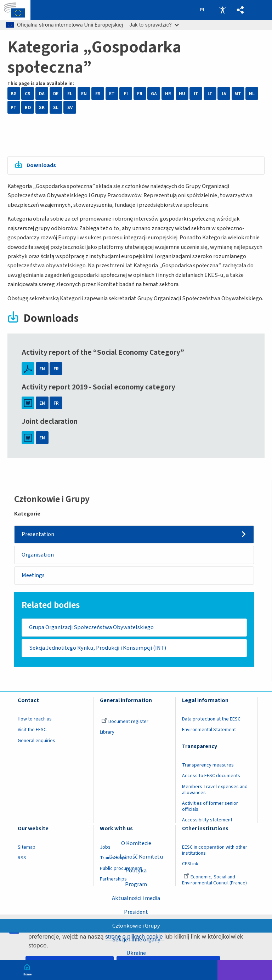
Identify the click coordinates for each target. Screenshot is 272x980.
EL (70, 94)
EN (84, 94)
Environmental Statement (209, 730)
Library (107, 733)
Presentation (38, 534)
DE (56, 94)
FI (126, 94)
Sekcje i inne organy (136, 939)
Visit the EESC (32, 730)
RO (28, 107)
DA (42, 94)
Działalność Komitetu (136, 857)
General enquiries (36, 741)
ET (112, 94)
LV (224, 94)
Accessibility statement (207, 821)
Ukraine (136, 953)
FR (140, 94)
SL (56, 107)
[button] (240, 10)
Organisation (38, 555)
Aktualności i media (136, 898)
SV (70, 107)
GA (154, 94)
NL (252, 94)
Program (136, 884)
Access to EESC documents (211, 776)
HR (168, 94)
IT (196, 94)
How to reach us (35, 720)
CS (28, 94)
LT (210, 94)
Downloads (42, 165)
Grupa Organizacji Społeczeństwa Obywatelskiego (91, 628)
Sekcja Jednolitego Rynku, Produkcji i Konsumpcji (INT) (98, 648)
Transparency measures (208, 766)
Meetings (33, 576)
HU (182, 94)
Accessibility (222, 10)
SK (42, 107)
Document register (125, 722)
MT (238, 94)
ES (98, 94)
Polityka (136, 871)
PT (14, 107)
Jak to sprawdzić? (154, 25)
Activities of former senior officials (210, 807)
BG (14, 94)
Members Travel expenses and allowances (215, 790)
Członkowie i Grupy (136, 925)
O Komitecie (136, 843)
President (136, 912)
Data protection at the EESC (211, 720)
